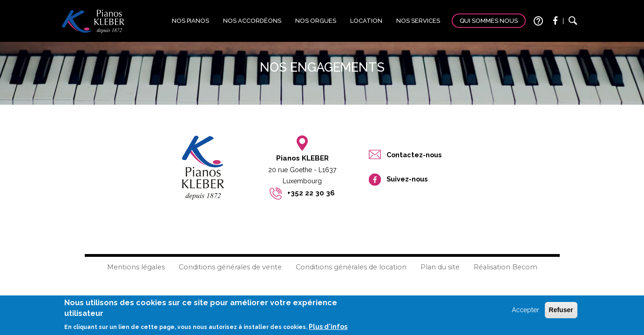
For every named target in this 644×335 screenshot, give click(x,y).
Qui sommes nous (489, 21)
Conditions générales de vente (230, 267)
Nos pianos (190, 21)
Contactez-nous (414, 155)
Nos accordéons (252, 21)
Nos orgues (316, 21)
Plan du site (440, 267)
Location (366, 21)
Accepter (525, 312)
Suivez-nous (407, 179)
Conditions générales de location (351, 267)
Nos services (418, 21)
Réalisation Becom (505, 267)
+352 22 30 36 (311, 193)
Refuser (561, 312)
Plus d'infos (328, 328)
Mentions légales (136, 267)
